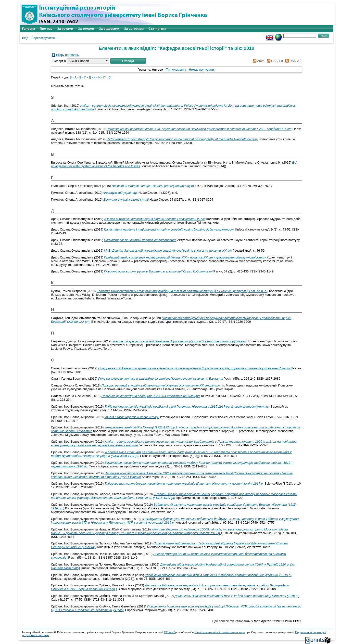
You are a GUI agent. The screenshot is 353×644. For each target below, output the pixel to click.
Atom (258, 61)
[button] (128, 61)
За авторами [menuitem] (134, 29)
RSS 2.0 (292, 61)
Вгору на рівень (67, 55)
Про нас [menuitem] (46, 29)
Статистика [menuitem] (157, 29)
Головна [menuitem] (29, 29)
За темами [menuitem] (86, 29)
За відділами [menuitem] (109, 29)
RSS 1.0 (274, 61)
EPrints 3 (170, 632)
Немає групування (202, 70)
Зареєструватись (44, 38)
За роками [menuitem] (65, 29)
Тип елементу (176, 70)
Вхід (25, 38)
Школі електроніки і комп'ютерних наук (220, 632)
